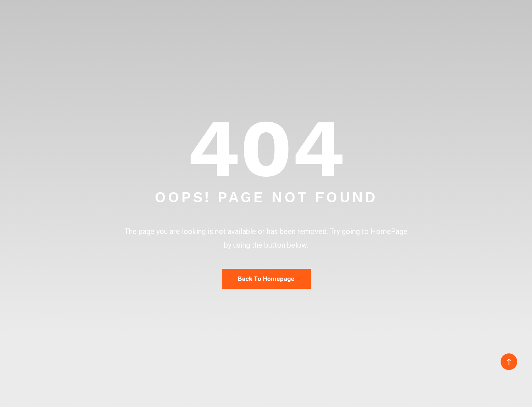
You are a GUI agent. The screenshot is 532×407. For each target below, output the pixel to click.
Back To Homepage (266, 279)
